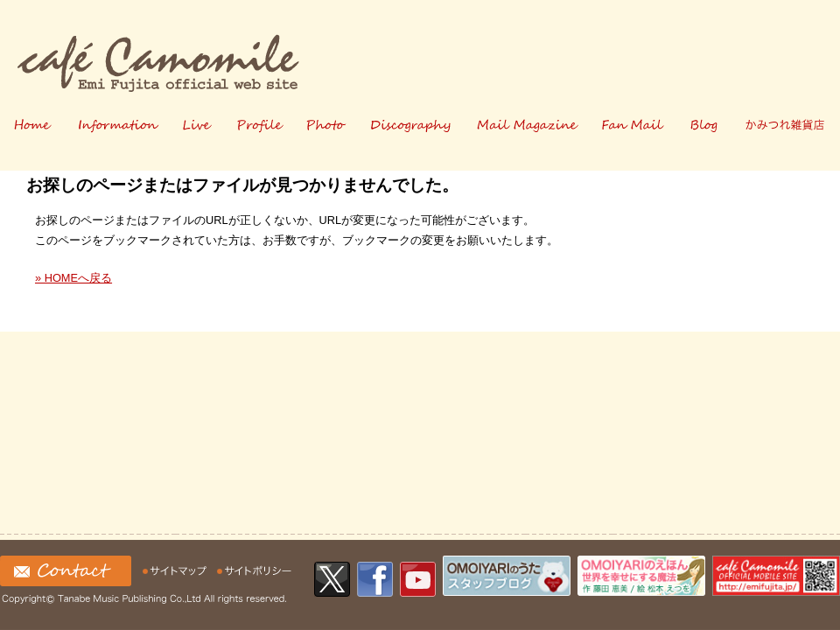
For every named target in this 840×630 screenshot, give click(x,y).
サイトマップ (177, 571)
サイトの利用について (255, 571)
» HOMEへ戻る (73, 278)
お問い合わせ (66, 571)
